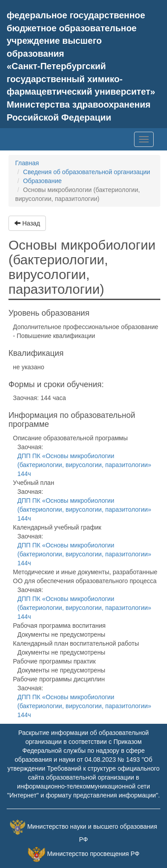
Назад (27, 223)
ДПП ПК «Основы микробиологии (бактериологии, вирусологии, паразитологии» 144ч (84, 465)
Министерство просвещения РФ (93, 854)
